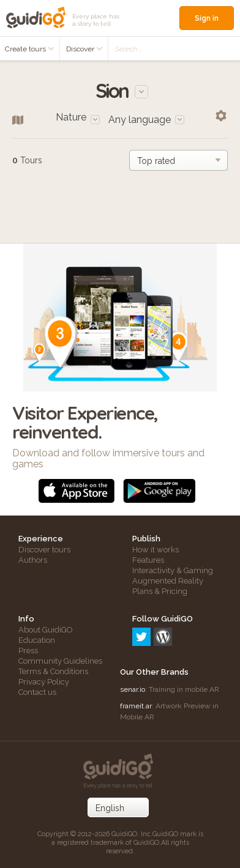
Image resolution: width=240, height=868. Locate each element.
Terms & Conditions (53, 671)
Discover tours (44, 550)
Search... (128, 49)
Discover (84, 49)
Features (148, 560)
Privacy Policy (44, 682)
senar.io (133, 689)
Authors (33, 560)
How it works (156, 550)
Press (28, 651)
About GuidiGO (46, 630)
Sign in (207, 18)
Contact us (37, 692)
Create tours (30, 49)
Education (37, 640)
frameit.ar (136, 706)
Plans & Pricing (160, 591)
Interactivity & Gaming (173, 570)
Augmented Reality (168, 581)
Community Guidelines (60, 661)
